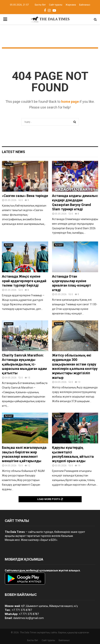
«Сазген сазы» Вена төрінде (25, 196)
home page (70, 102)
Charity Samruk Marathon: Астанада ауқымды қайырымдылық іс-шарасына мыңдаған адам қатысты (24, 364)
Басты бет (40, 5)
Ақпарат (9, 164)
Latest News (13, 152)
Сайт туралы (56, 5)
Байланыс (85, 5)
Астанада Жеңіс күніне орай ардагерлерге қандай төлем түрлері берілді (24, 281)
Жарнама (71, 5)
